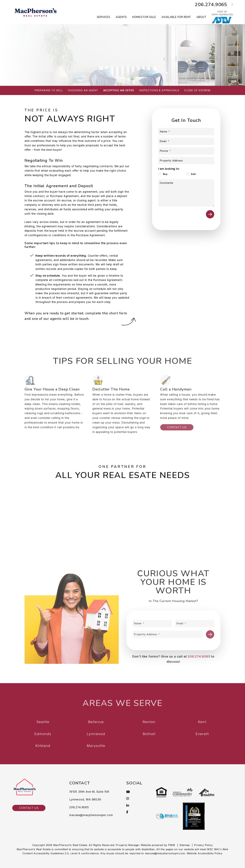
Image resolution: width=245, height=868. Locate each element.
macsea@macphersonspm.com (91, 815)
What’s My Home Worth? (140, 65)
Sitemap (185, 845)
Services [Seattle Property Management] (104, 17)
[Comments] (186, 193)
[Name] (186, 132)
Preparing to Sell (49, 90)
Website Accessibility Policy (205, 853)
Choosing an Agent (83, 90)
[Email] (186, 141)
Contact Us (29, 808)
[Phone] (186, 151)
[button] (230, 5)
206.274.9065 (211, 5)
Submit (210, 214)
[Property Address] (186, 161)
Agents (121, 17)
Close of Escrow (197, 90)
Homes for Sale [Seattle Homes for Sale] (144, 17)
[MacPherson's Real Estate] (36, 12)
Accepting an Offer (119, 90)
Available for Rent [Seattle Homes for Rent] (176, 17)
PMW (172, 845)
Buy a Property (98, 65)
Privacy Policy (203, 845)
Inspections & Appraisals (159, 90)
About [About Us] (201, 17)
